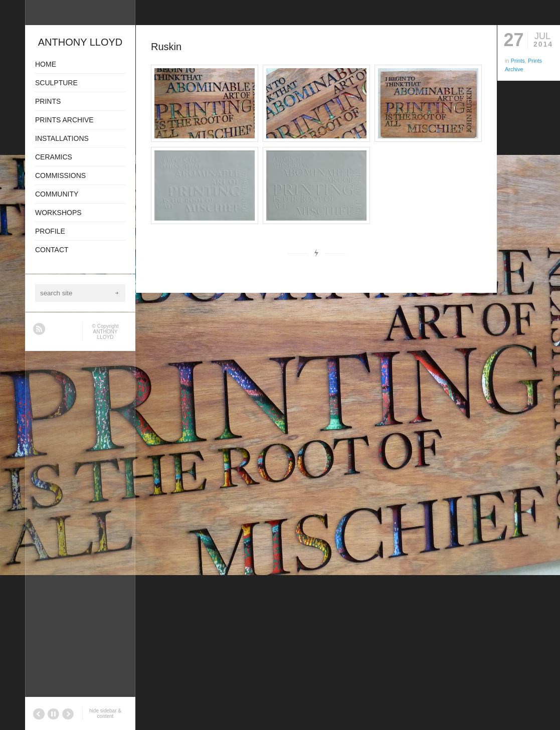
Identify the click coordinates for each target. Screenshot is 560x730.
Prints (518, 61)
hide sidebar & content (105, 713)
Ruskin (166, 47)
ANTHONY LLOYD (106, 334)
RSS (39, 329)
